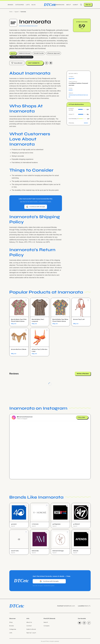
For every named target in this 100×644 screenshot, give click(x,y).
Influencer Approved (53, 53)
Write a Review (83, 374)
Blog (34, 5)
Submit (75, 5)
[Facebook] (51, 63)
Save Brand (17, 63)
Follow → (82, 417)
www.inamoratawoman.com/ (28, 26)
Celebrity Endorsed (25, 53)
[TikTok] (89, 623)
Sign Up (88, 5)
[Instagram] (46, 63)
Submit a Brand (31, 629)
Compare (46, 626)
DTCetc (50, 5)
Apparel (16, 12)
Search (46, 622)
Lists (28, 5)
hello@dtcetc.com (69, 606)
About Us (29, 622)
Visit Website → (35, 63)
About (69, 5)
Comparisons (59, 5)
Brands (11, 5)
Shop (11, 622)
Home (11, 12)
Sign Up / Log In (31, 633)
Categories (20, 5)
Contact (29, 626)
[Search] (81, 5)
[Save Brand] (26, 505)
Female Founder (39, 53)
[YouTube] (80, 623)
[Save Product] (26, 300)
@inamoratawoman (25, 417)
